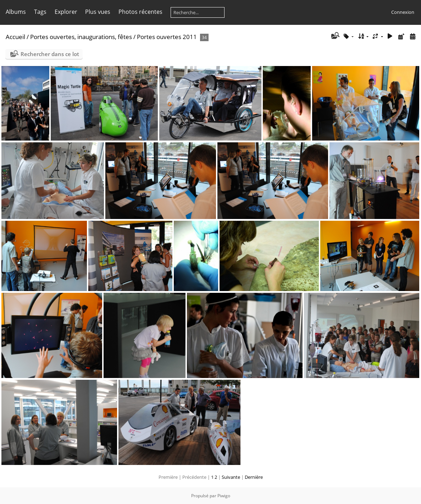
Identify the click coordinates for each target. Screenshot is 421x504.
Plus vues (98, 12)
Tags (40, 12)
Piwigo (224, 496)
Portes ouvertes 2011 (167, 37)
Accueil (15, 37)
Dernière (254, 477)
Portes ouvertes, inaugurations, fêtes (81, 37)
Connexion (403, 12)
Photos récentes (140, 12)
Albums (16, 12)
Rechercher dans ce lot (50, 54)
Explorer (66, 12)
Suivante (231, 477)
